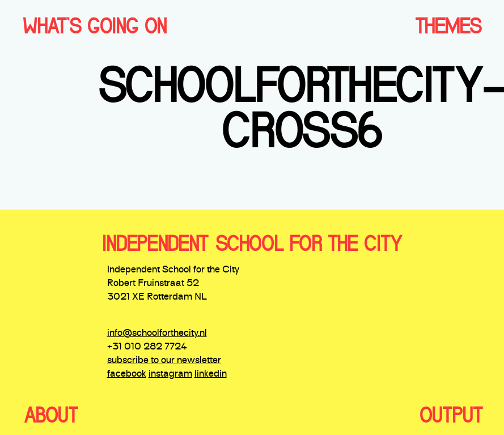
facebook (127, 374)
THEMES (448, 26)
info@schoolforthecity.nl (157, 334)
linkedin (211, 374)
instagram (170, 374)
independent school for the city (252, 244)
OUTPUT (451, 415)
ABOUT (51, 415)
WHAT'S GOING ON (94, 26)
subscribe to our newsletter (164, 361)
